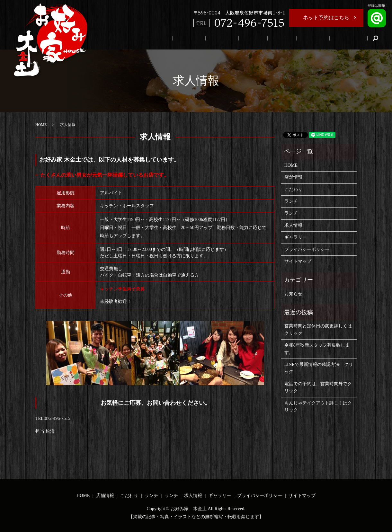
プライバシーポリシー (307, 249)
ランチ (285, 38)
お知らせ (293, 294)
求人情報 (326, 38)
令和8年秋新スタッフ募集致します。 (317, 349)
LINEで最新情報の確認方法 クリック (319, 368)
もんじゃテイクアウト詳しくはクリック (318, 407)
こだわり (263, 38)
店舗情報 (238, 38)
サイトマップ (298, 261)
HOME (216, 38)
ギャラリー (353, 38)
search (375, 38)
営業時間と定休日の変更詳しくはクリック (318, 329)
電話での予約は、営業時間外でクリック (318, 387)
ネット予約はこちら (326, 18)
